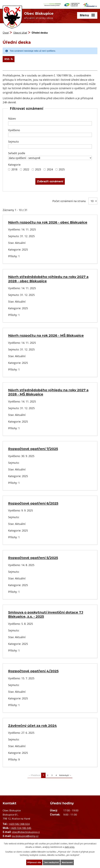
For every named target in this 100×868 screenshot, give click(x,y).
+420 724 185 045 (21, 827)
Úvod (6, 32)
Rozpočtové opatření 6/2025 (33, 503)
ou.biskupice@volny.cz (25, 836)
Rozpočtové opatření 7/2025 (33, 448)
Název (12, 118)
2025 (62, 169)
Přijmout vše (33, 862)
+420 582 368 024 (19, 823)
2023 (38, 169)
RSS (9, 59)
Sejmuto (13, 141)
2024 (50, 169)
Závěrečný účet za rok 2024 (32, 725)
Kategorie (14, 164)
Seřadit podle (17, 153)
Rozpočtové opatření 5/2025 (33, 557)
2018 (14, 169)
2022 (26, 169)
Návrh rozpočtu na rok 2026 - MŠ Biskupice (46, 335)
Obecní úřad (20, 32)
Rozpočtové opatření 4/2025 (33, 670)
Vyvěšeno (14, 130)
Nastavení (68, 862)
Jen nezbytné (51, 862)
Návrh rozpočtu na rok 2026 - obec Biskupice (48, 222)
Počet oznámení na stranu (69, 200)
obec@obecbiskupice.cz (26, 831)
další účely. (70, 847)
